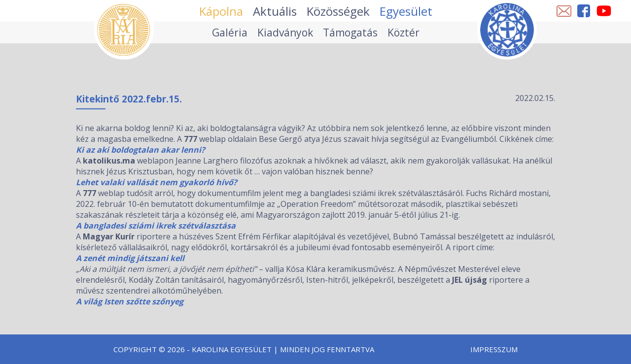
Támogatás (350, 33)
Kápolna (221, 11)
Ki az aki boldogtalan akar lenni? (140, 150)
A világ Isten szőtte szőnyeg (130, 301)
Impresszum (494, 349)
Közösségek (338, 11)
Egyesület (406, 11)
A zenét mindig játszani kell (130, 258)
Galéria (230, 33)
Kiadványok (285, 33)
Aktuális (275, 11)
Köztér (403, 33)
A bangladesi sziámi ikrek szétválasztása (156, 226)
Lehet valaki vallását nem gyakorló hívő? (157, 182)
